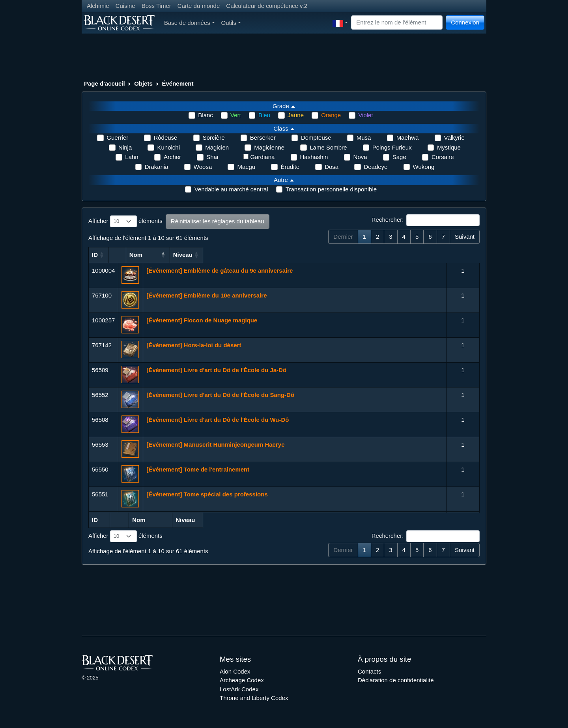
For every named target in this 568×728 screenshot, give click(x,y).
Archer (172, 157)
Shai (212, 157)
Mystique (449, 147)
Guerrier (117, 138)
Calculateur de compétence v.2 (267, 6)
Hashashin (314, 157)
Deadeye (376, 167)
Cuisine (125, 6)
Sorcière (214, 138)
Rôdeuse (165, 138)
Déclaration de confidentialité (396, 680)
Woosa (203, 167)
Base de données (190, 23)
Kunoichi (168, 147)
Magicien (217, 147)
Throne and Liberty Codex (254, 698)
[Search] (397, 23)
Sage (399, 157)
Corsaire (443, 157)
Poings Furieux (392, 147)
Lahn (132, 157)
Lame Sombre (328, 147)
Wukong (424, 167)
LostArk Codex (239, 689)
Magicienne (269, 147)
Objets (143, 83)
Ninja (125, 147)
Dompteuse (316, 138)
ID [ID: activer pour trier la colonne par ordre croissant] (95, 255)
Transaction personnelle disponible (331, 189)
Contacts (369, 671)
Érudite (290, 167)
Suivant (465, 237)
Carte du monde (199, 6)
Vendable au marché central (231, 189)
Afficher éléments (125, 221)
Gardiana (263, 157)
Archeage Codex (242, 680)
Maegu (246, 167)
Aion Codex (235, 671)
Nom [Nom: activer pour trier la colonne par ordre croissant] (153, 255)
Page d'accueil (105, 83)
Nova (360, 157)
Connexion (465, 22)
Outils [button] (231, 23)
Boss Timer (156, 6)
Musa (364, 138)
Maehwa (408, 138)
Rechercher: (426, 220)
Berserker (263, 138)
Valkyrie (454, 138)
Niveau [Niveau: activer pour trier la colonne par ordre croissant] (459, 255)
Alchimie (98, 6)
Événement (178, 83)
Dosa (332, 167)
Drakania (157, 167)
